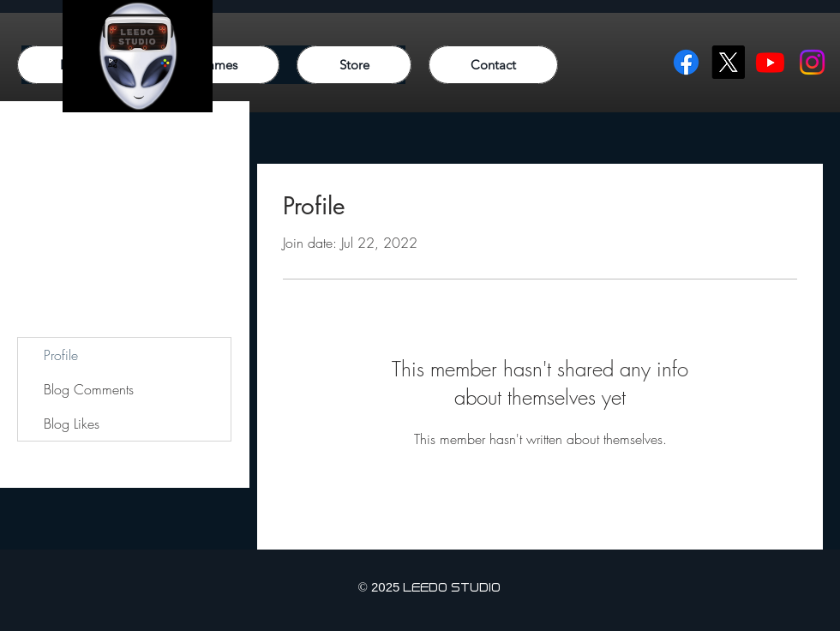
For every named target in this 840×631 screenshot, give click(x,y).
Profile (61, 355)
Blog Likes (72, 424)
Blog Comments (89, 389)
